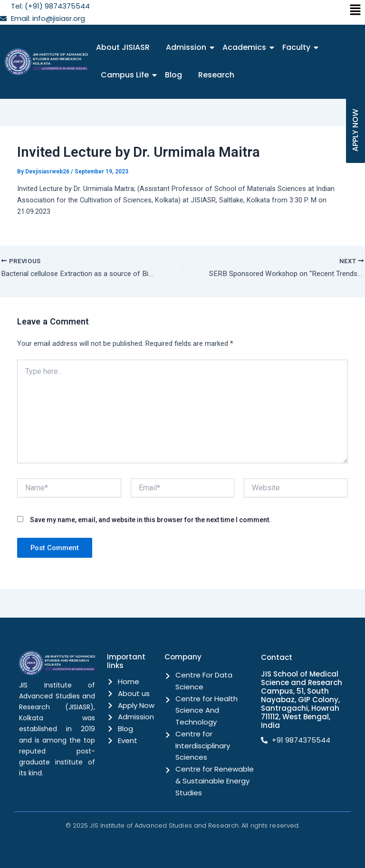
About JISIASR (123, 47)
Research (216, 75)
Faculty (298, 47)
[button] (355, 10)
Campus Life (126, 75)
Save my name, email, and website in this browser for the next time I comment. (150, 521)
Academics (246, 47)
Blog (173, 75)
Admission (188, 47)
